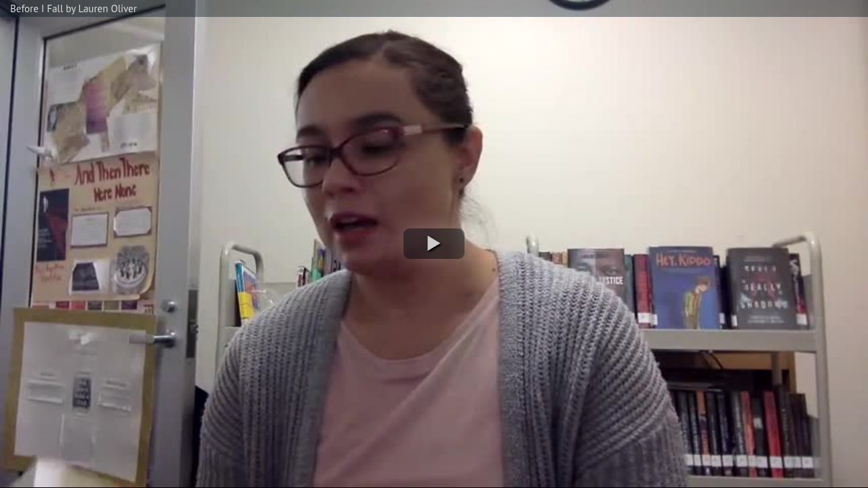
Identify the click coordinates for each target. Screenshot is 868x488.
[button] (434, 244)
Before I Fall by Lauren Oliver (74, 8)
